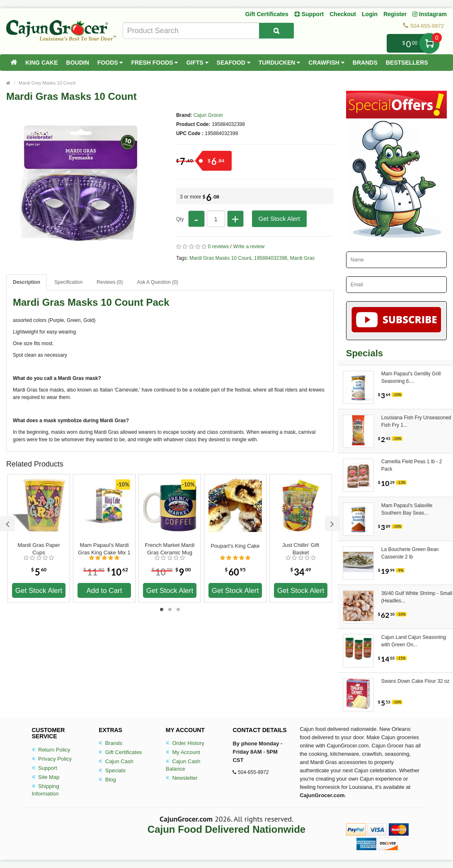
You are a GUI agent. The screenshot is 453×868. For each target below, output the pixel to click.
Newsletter (182, 778)
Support (45, 768)
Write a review (249, 247)
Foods (110, 63)
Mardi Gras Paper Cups (39, 549)
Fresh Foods (154, 63)
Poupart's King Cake (235, 546)
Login (370, 14)
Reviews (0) (110, 282)
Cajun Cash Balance (183, 765)
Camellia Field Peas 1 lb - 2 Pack (412, 465)
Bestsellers (407, 63)
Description (27, 282)
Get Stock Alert (279, 219)
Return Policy (51, 750)
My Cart (429, 43)
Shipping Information (46, 790)
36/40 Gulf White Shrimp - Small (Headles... (417, 597)
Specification (68, 282)
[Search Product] (276, 31)
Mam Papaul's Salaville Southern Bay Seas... (407, 509)
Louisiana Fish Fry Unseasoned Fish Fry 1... (416, 421)
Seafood (234, 63)
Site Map (46, 777)
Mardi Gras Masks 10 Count (47, 83)
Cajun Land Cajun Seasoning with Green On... (414, 641)
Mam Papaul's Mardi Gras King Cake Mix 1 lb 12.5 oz (104, 549)
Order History (185, 743)
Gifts (197, 63)
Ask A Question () (157, 282)
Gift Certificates (266, 14)
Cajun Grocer (208, 115)
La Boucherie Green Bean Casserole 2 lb (410, 553)
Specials (112, 770)
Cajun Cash (116, 761)
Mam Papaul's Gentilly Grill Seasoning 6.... (411, 377)
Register (395, 14)
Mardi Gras (302, 258)
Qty (180, 219)
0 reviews (219, 247)
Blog (107, 780)
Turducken (280, 63)
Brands (365, 63)
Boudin (78, 63)
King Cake (42, 63)
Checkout (343, 14)
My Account (183, 752)
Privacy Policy (52, 759)
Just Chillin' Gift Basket (301, 549)
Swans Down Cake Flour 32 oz (415, 681)
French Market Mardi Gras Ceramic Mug (170, 549)
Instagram (430, 14)
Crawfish (326, 63)
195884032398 (271, 258)
